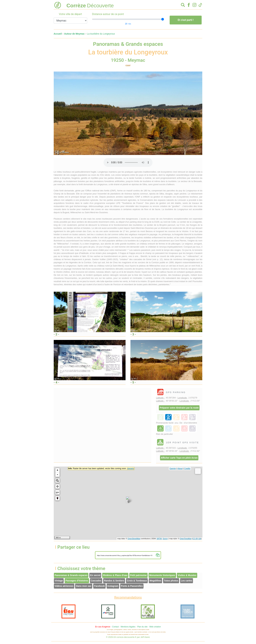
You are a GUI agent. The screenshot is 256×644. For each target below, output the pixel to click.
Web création (155, 627)
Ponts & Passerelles (132, 586)
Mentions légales (128, 627)
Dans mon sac (84, 586)
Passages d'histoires (77, 581)
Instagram (113, 586)
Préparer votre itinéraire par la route (179, 408)
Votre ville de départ (70, 14)
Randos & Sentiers (114, 581)
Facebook (99, 586)
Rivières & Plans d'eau (115, 575)
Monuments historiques (162, 575)
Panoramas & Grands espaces (71, 575)
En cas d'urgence (103, 627)
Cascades (96, 581)
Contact (115, 627)
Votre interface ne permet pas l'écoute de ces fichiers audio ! (128, 162)
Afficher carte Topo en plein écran (179, 458)
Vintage (59, 581)
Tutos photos (171, 581)
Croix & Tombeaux (137, 581)
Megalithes (155, 581)
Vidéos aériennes (64, 586)
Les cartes (187, 581)
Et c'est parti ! (186, 20)
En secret (95, 575)
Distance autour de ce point (108, 14)
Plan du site (142, 627)
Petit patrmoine (138, 575)
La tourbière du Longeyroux (101, 34)
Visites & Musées (187, 575)
